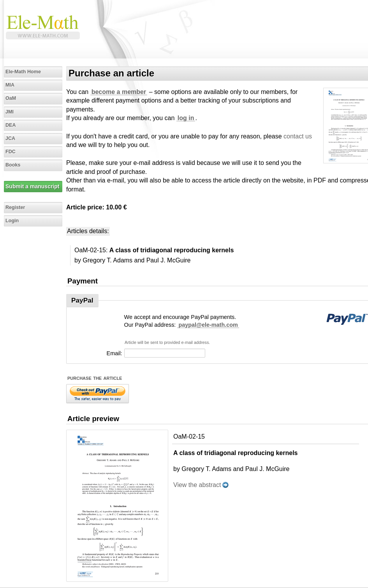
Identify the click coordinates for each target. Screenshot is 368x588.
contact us (298, 136)
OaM (11, 98)
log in (186, 118)
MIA (10, 85)
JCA (10, 138)
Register (15, 207)
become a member (119, 92)
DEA (11, 125)
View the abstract (197, 485)
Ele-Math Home (23, 72)
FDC (11, 152)
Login (12, 221)
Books (13, 165)
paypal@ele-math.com (208, 325)
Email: (114, 353)
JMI (10, 112)
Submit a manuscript (32, 186)
